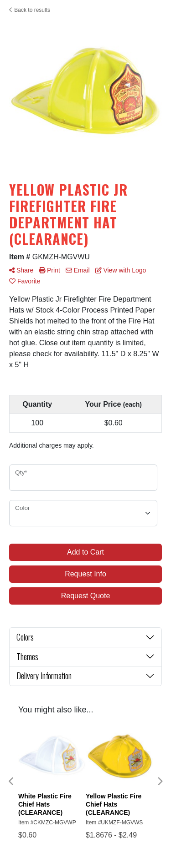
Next (160, 782)
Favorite (25, 281)
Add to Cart (85, 552)
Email (78, 270)
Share (21, 270)
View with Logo (121, 270)
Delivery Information (44, 676)
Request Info (85, 574)
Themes (27, 656)
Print (49, 270)
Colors (25, 637)
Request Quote (86, 596)
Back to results (30, 10)
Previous (11, 782)
